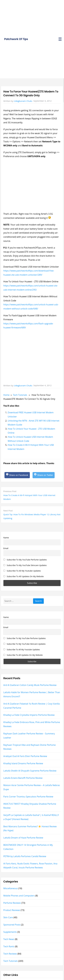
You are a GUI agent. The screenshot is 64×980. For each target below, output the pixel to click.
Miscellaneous (11, 888)
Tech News (9, 939)
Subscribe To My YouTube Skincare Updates (25, 565)
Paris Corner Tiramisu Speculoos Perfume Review (28, 797)
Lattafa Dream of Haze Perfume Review (23, 838)
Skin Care (8, 917)
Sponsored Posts (12, 925)
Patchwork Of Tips (16, 39)
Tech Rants (9, 946)
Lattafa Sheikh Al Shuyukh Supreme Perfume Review (30, 771)
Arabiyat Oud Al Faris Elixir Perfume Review (25, 756)
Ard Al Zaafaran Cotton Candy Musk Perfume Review (30, 685)
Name (6, 538)
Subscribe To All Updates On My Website (24, 576)
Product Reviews (12, 910)
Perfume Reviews (12, 903)
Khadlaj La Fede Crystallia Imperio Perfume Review (29, 715)
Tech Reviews (10, 954)
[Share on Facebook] (17, 475)
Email (6, 548)
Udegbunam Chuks (23, 101)
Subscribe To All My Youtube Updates (22, 571)
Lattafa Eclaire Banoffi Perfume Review (23, 778)
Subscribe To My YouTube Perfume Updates (25, 560)
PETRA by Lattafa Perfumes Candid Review (25, 856)
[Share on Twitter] (44, 475)
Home (6, 395)
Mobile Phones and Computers (19, 896)
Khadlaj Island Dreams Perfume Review (23, 763)
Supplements (10, 932)
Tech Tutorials (20, 395)
